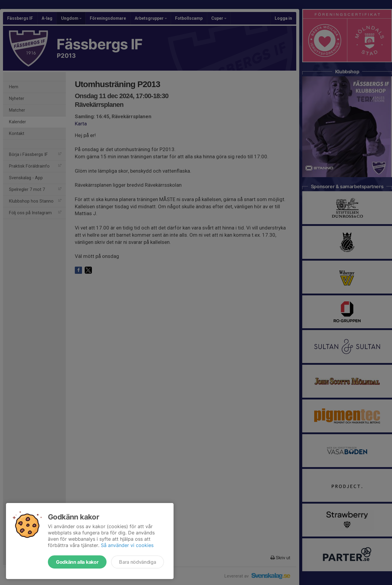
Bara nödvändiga (137, 562)
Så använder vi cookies (127, 545)
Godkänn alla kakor (77, 562)
